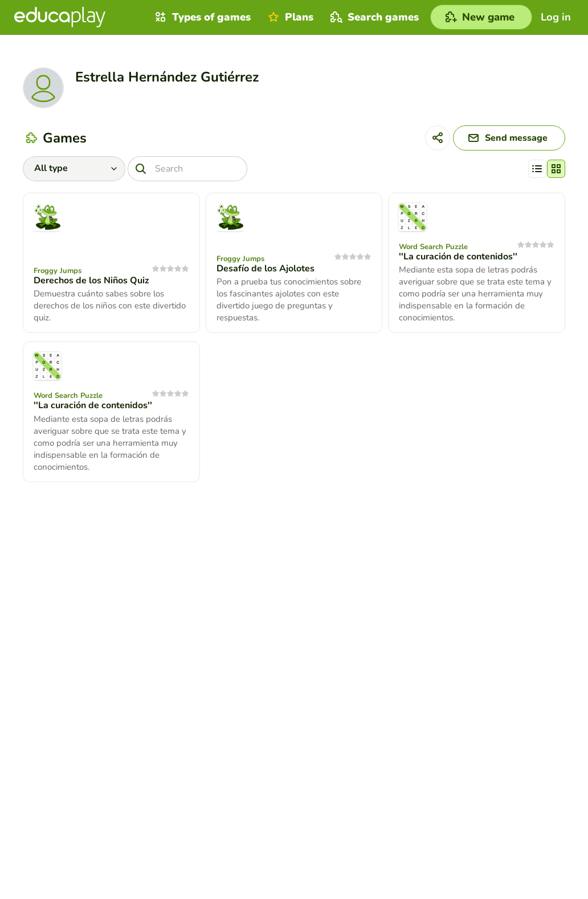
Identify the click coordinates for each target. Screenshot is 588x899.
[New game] (481, 17)
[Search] (187, 169)
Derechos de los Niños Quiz (91, 280)
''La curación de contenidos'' (458, 257)
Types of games (201, 17)
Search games (373, 17)
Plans (289, 17)
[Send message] (509, 138)
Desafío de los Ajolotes (266, 269)
